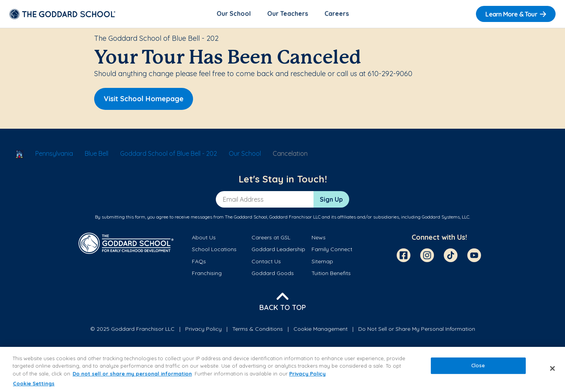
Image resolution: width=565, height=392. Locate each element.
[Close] (552, 368)
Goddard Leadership (278, 250)
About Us (204, 238)
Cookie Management (321, 329)
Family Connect (332, 250)
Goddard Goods (273, 274)
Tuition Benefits (331, 274)
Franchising (207, 274)
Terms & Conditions (258, 329)
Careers (337, 14)
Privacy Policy (203, 329)
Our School (234, 14)
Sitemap (322, 262)
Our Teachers (288, 14)
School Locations (214, 250)
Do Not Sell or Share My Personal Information (417, 329)
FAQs (199, 262)
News (319, 238)
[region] (282, 369)
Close (478, 365)
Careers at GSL (271, 238)
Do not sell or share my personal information (132, 374)
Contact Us (266, 262)
